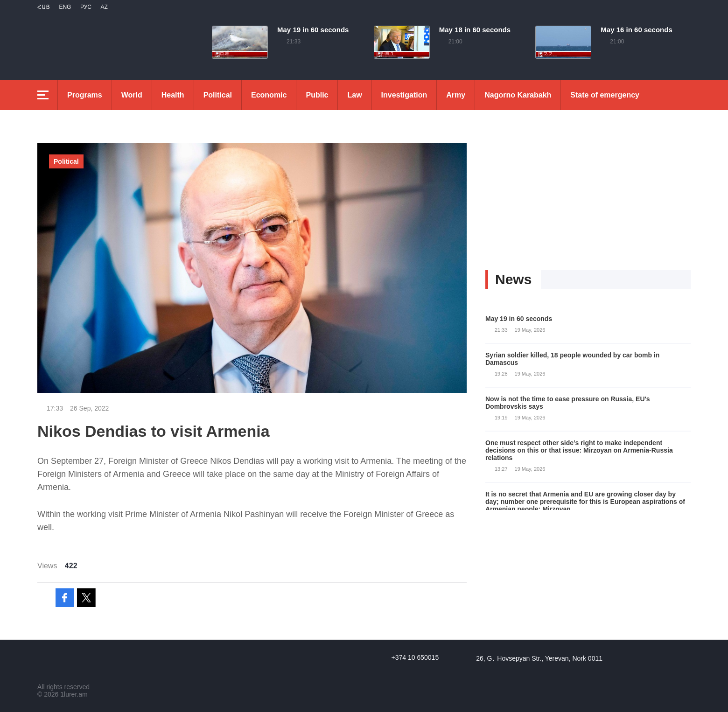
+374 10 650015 (415, 657)
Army (456, 95)
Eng (65, 7)
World (132, 95)
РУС (86, 7)
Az (104, 7)
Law (354, 95)
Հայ (44, 7)
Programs (85, 95)
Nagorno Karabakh (518, 95)
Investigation (404, 95)
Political (218, 95)
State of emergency (605, 95)
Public (317, 95)
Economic (269, 95)
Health (173, 95)
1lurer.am (74, 694)
